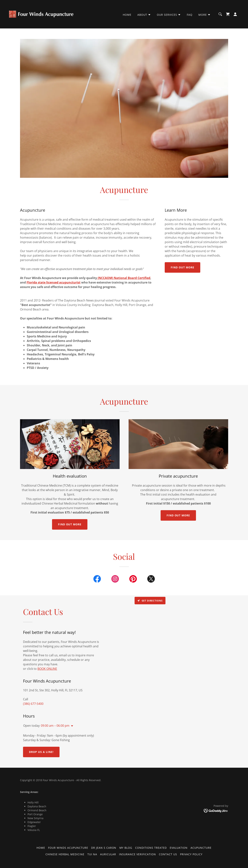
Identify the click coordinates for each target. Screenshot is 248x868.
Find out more (182, 267)
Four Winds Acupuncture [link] (68, 848)
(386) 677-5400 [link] (33, 704)
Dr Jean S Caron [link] (104, 848)
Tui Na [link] (92, 854)
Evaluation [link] (179, 848)
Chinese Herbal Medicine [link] (65, 854)
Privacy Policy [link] (191, 854)
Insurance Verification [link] (137, 854)
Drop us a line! (41, 752)
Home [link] (127, 15)
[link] (41, 14)
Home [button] (41, 848)
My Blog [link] (126, 848)
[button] (144, 15)
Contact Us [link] (168, 854)
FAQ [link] (190, 15)
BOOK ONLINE (47, 669)
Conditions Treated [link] (151, 848)
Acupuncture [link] (201, 848)
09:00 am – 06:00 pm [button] (55, 726)
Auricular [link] (108, 854)
